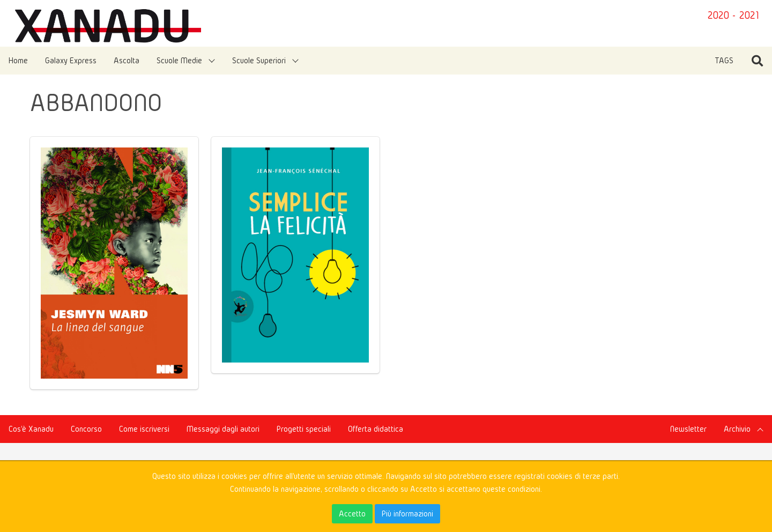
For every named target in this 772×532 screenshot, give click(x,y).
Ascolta (127, 60)
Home (18, 60)
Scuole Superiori (259, 60)
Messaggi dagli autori (223, 429)
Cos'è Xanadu (31, 429)
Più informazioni (407, 513)
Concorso (86, 429)
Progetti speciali (304, 429)
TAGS (724, 60)
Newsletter (688, 429)
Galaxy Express (71, 60)
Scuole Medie (179, 60)
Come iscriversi (144, 429)
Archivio (737, 429)
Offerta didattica (376, 429)
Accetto (352, 513)
